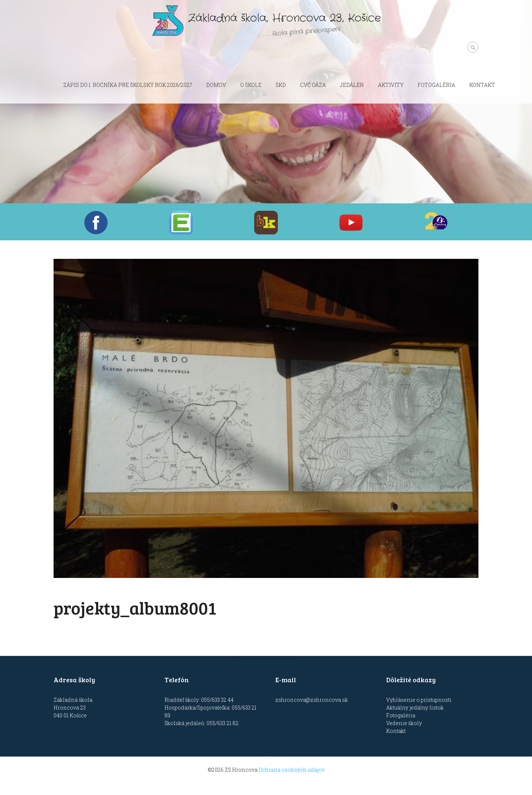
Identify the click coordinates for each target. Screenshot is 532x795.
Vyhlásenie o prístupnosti (419, 700)
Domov (216, 85)
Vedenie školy (404, 723)
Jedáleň (352, 85)
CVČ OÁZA (313, 85)
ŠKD (281, 85)
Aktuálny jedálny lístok (415, 708)
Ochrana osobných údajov (292, 770)
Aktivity (391, 85)
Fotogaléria (436, 85)
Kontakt (482, 85)
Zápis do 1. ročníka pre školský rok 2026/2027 (128, 85)
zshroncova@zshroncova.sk (312, 700)
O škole (251, 85)
